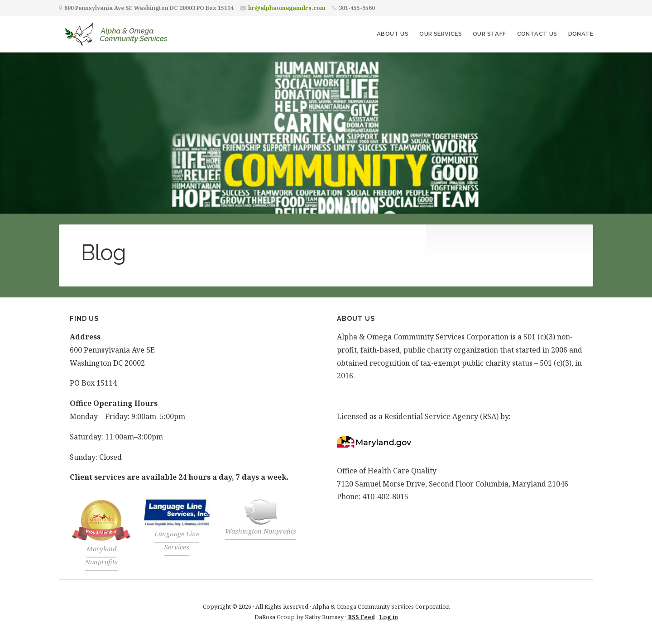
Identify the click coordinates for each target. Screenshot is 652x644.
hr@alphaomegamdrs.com (287, 8)
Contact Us (537, 34)
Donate (581, 34)
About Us (393, 34)
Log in (388, 617)
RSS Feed (361, 617)
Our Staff (489, 34)
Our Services (441, 34)
